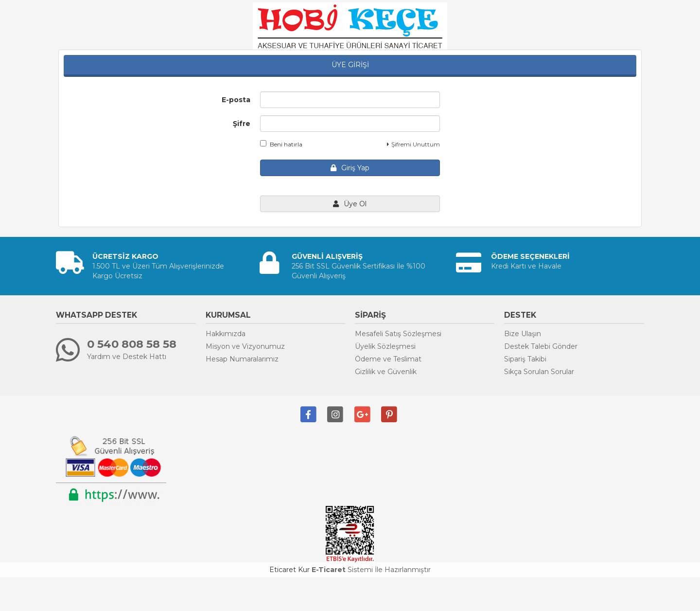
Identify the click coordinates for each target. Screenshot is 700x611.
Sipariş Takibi (525, 359)
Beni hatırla (281, 144)
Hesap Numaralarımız (242, 359)
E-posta (236, 100)
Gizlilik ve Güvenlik (386, 372)
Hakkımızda (226, 334)
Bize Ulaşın (523, 334)
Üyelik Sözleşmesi (385, 346)
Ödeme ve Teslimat (388, 359)
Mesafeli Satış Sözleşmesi (398, 334)
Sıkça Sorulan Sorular (539, 372)
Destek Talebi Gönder (541, 346)
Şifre (242, 124)
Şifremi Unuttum (413, 144)
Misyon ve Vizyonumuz (245, 346)
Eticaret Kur (289, 570)
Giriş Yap (350, 168)
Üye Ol (350, 204)
